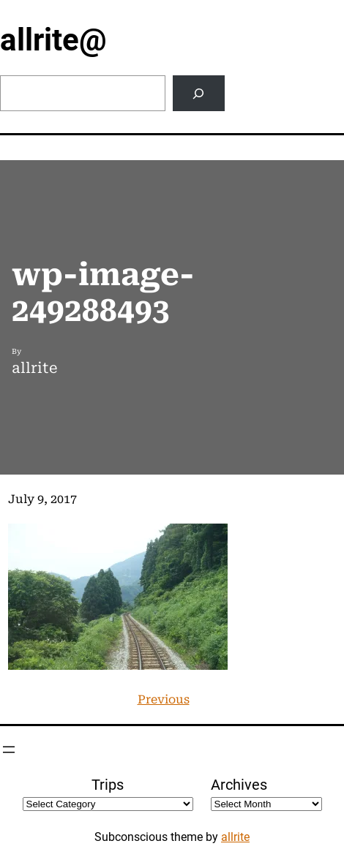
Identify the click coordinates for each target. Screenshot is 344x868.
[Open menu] (9, 750)
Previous (164, 699)
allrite (235, 837)
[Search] (199, 93)
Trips (108, 785)
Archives (239, 785)
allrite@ (53, 40)
